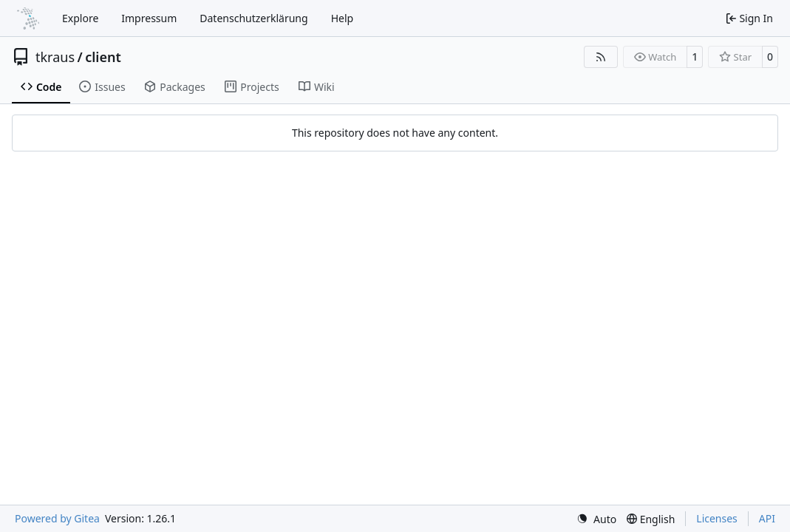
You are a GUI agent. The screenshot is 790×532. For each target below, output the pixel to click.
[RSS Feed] (601, 57)
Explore (80, 18)
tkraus (55, 57)
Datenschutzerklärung (253, 18)
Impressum (149, 18)
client (103, 57)
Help (343, 18)
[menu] (596, 519)
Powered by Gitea (57, 518)
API (767, 518)
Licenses (717, 518)
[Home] (28, 18)
